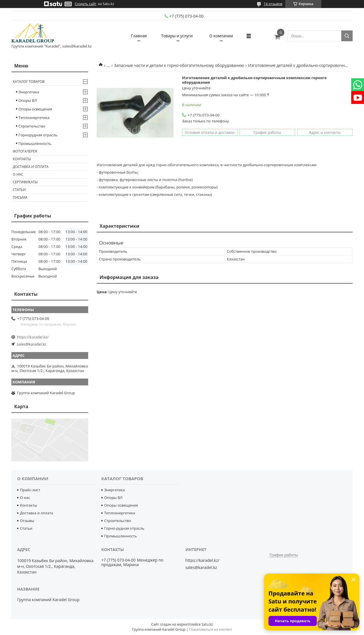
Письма (20, 197)
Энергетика (29, 92)
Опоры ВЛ (28, 100)
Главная (139, 36)
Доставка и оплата (31, 167)
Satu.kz (207, 624)
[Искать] (347, 36)
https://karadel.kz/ (33, 337)
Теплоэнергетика (34, 118)
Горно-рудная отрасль (124, 528)
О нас (18, 174)
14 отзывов (273, 4)
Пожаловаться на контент (211, 629)
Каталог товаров (29, 82)
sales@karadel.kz (31, 344)
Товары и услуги (177, 36)
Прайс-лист (30, 490)
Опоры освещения (35, 109)
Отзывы (27, 521)
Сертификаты (25, 182)
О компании (221, 36)
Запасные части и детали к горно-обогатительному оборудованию (179, 65)
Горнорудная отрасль (38, 135)
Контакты (22, 159)
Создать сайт (86, 4)
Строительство (32, 126)
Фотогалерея (25, 151)
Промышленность (35, 143)
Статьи (19, 190)
